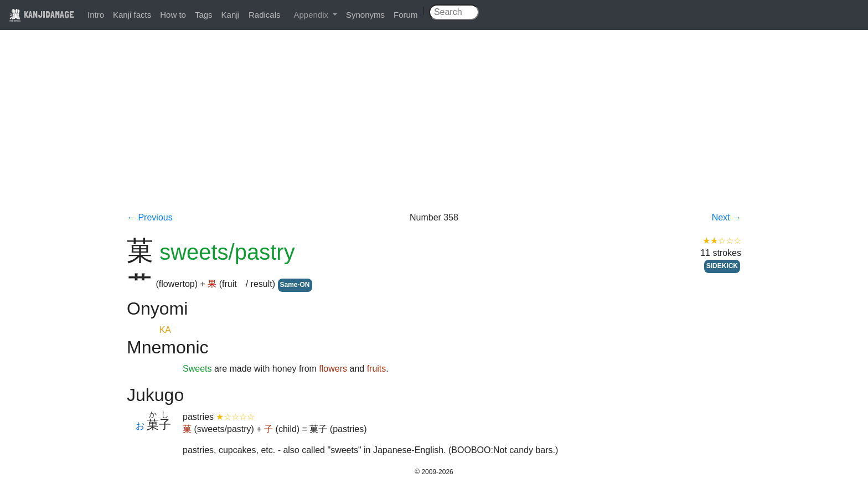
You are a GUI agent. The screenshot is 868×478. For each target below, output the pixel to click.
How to (173, 15)
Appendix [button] (312, 15)
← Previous (150, 217)
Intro (96, 15)
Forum (405, 15)
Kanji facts (132, 15)
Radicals (265, 15)
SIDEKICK (722, 266)
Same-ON (295, 285)
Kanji (231, 15)
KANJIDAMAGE (42, 14)
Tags (204, 15)
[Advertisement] (434, 129)
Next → (727, 217)
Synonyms (365, 15)
